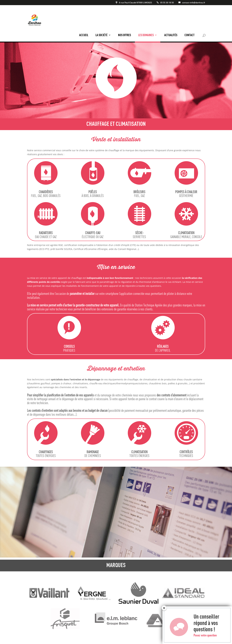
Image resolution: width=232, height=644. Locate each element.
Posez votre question (205, 638)
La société (101, 35)
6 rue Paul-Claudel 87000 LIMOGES (136, 3)
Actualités (171, 35)
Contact (190, 35)
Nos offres (124, 35)
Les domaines (146, 35)
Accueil (84, 35)
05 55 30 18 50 (167, 3)
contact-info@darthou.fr (194, 3)
